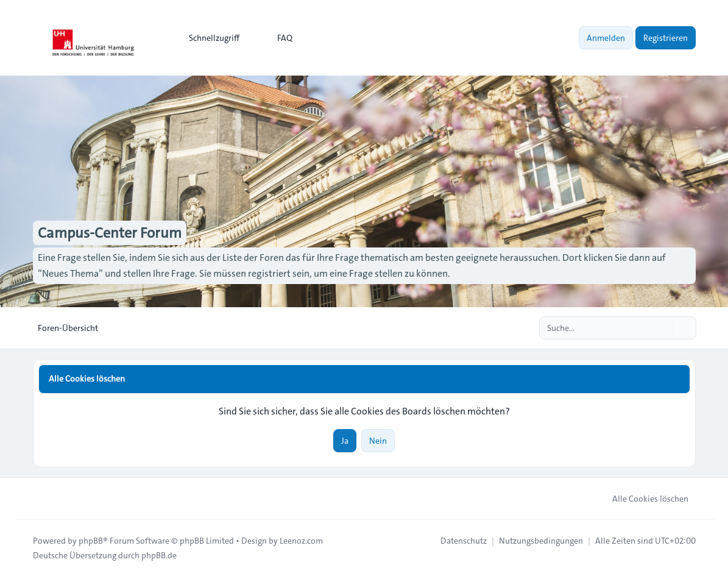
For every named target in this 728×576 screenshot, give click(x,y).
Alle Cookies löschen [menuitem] (642, 499)
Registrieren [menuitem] (666, 38)
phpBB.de (159, 555)
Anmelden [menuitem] (606, 38)
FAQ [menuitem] (277, 38)
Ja (345, 441)
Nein (378, 441)
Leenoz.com (301, 541)
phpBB (91, 541)
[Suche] (662, 328)
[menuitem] (209, 38)
